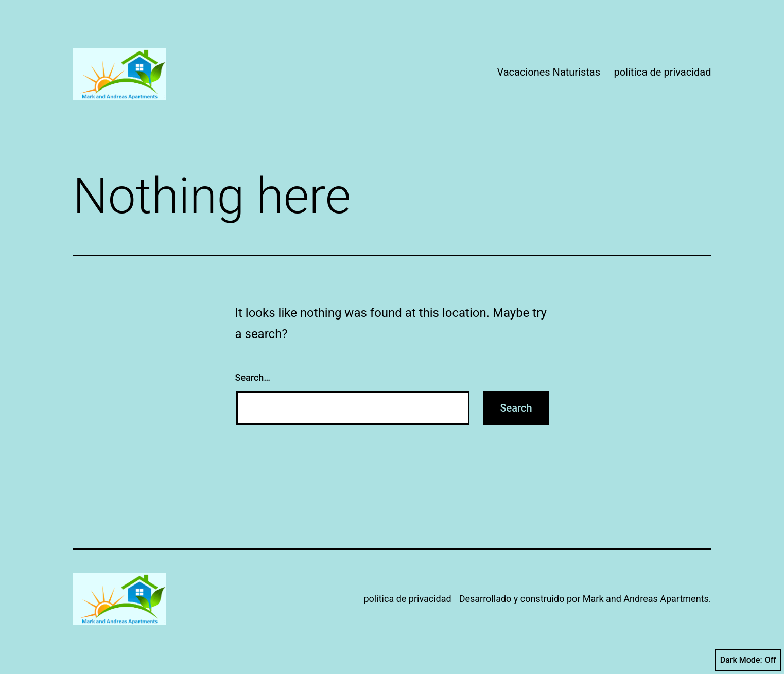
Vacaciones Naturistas (548, 72)
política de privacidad (662, 72)
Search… (253, 377)
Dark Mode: (748, 660)
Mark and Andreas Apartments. (647, 599)
